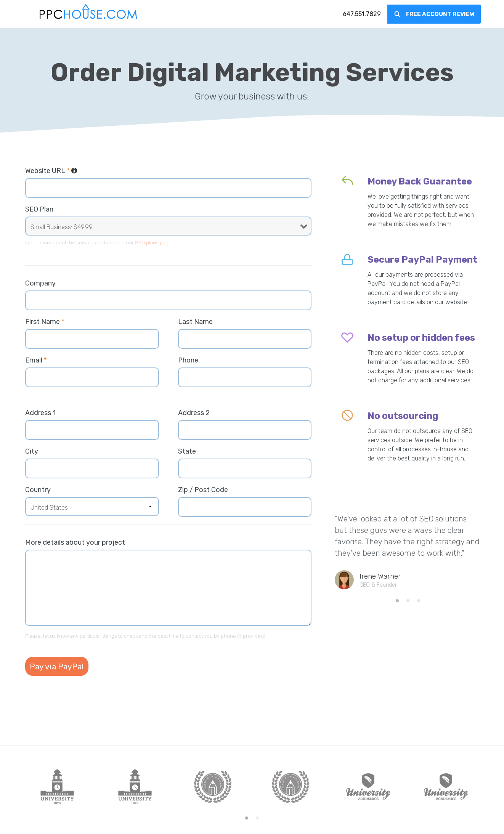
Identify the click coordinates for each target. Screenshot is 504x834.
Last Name (195, 322)
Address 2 (194, 413)
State (187, 451)
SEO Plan (39, 209)
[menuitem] (362, 14)
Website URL (51, 171)
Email (36, 360)
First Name (45, 322)
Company (40, 283)
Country (38, 490)
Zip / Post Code (203, 490)
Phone (188, 360)
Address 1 (40, 413)
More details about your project (75, 542)
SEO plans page (153, 243)
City (32, 451)
